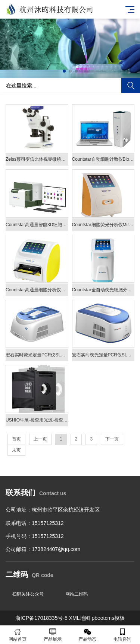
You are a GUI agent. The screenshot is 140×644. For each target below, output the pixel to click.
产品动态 (88, 635)
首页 (16, 439)
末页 (16, 450)
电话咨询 (122, 635)
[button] (64, 71)
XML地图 (80, 618)
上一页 (40, 439)
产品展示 (53, 635)
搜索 (131, 86)
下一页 (112, 439)
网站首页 (18, 635)
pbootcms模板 (108, 618)
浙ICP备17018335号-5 (41, 618)
